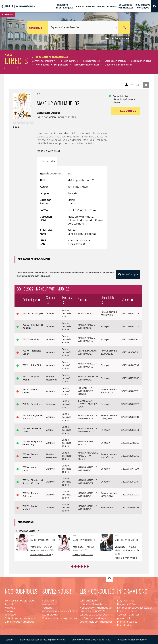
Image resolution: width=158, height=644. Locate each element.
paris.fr (9, 639)
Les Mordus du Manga (93, 618)
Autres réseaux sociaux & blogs (60, 611)
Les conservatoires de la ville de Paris (91, 639)
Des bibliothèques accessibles (135, 607)
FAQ (120, 600)
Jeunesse (10, 614)
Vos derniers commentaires (96, 621)
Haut (109, 578)
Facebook (48, 600)
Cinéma (9, 611)
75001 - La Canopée (33, 313)
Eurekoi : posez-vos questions (60, 618)
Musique (10, 607)
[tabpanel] (72, 209)
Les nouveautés (89, 600)
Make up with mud (48, 151)
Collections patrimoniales (20, 618)
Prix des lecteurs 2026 (93, 611)
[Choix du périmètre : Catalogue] (38, 27)
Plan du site (124, 625)
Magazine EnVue (127, 604)
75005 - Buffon (31, 339)
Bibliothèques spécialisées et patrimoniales (42, 639)
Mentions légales (127, 621)
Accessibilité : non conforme (132, 639)
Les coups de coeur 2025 (94, 614)
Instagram (48, 604)
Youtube (47, 607)
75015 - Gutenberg (32, 404)
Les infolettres (50, 614)
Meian (52, 117)
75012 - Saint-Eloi (32, 365)
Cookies (122, 614)
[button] (154, 6)
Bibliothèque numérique (20, 621)
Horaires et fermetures (93, 604)
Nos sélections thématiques (96, 607)
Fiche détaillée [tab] (47, 161)
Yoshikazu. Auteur (49, 113)
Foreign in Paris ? (127, 611)
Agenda (9, 604)
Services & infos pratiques (20, 600)
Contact (129, 600)
